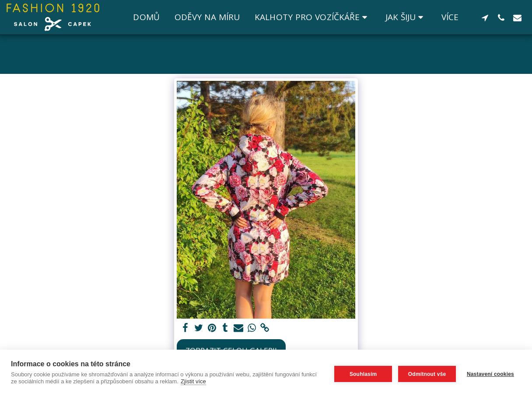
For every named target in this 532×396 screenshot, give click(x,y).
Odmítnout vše (425, 373)
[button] (313, 17)
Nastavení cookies (490, 373)
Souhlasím (361, 373)
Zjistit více (210, 381)
